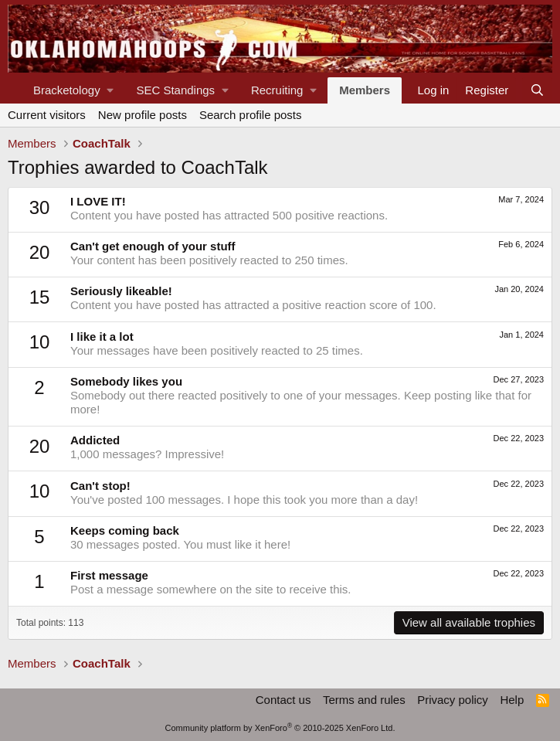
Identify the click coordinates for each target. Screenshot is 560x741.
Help (512, 700)
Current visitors (47, 115)
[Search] (537, 90)
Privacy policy (453, 700)
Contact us (283, 700)
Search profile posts (251, 115)
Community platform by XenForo (280, 728)
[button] (73, 90)
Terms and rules (364, 700)
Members (365, 90)
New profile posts (143, 115)
